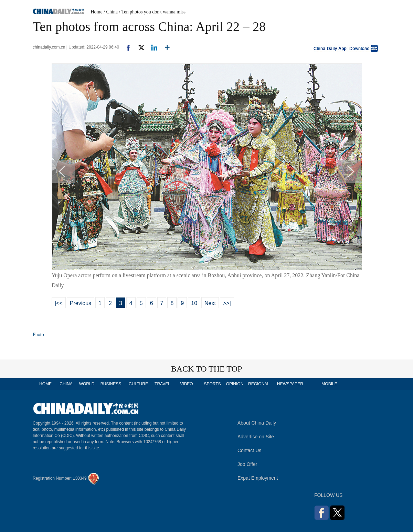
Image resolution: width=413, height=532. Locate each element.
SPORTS (212, 384)
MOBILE (329, 384)
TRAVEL (162, 384)
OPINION (235, 384)
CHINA (66, 384)
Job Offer (247, 464)
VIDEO (186, 384)
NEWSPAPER (290, 384)
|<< (59, 303)
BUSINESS (111, 384)
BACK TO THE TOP (207, 369)
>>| (227, 303)
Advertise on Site (256, 437)
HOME (45, 384)
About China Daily (257, 423)
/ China (111, 12)
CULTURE (138, 384)
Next (210, 303)
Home (97, 12)
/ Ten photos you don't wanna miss (152, 12)
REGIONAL (259, 384)
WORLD (87, 384)
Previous (81, 303)
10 (194, 303)
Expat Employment (258, 478)
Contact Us (249, 450)
